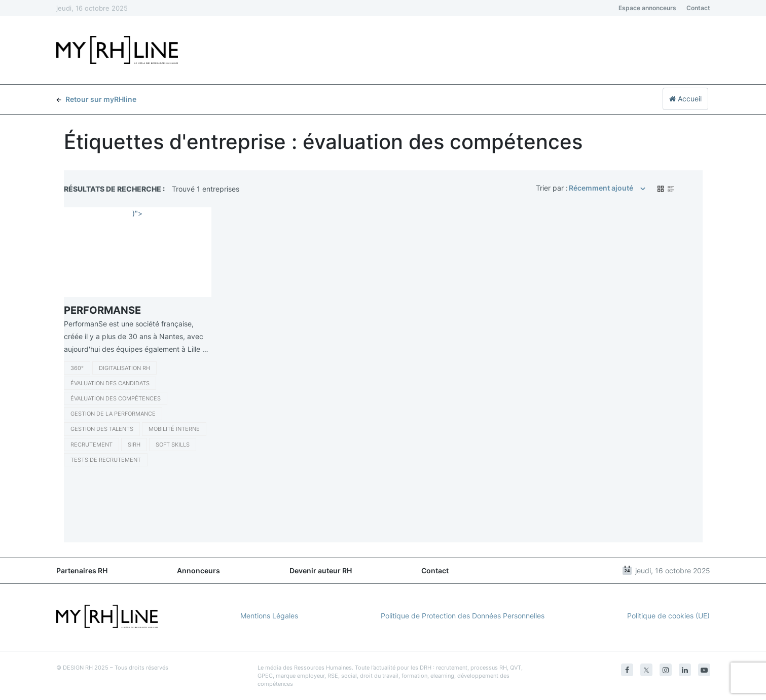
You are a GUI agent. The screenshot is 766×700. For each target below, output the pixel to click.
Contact (698, 8)
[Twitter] (646, 670)
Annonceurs (198, 570)
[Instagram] (666, 670)
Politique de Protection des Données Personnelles (463, 616)
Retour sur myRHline (96, 99)
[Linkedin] (685, 670)
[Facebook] (627, 670)
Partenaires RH (82, 570)
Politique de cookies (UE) (668, 616)
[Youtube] (704, 670)
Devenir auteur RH (321, 570)
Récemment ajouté (601, 188)
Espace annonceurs (647, 8)
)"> (137, 213)
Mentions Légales (269, 616)
